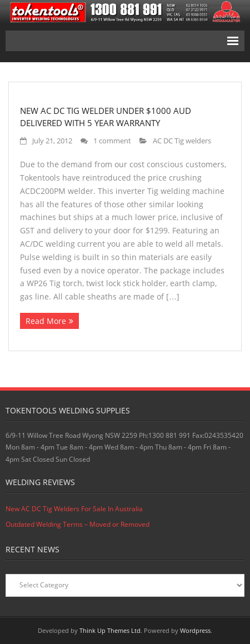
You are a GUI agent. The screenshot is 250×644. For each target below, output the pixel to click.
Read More (46, 321)
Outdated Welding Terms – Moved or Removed (77, 524)
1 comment (112, 141)
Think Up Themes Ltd (110, 630)
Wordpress (195, 630)
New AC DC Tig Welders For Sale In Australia (74, 509)
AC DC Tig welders (182, 141)
